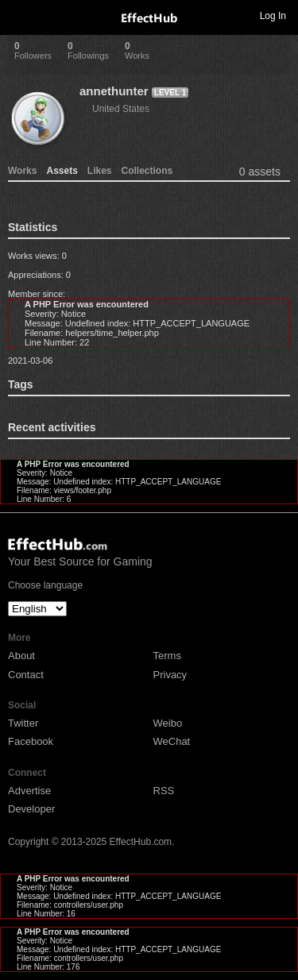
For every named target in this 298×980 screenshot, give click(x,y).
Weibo (168, 723)
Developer (31, 809)
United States (121, 109)
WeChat (172, 741)
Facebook (31, 741)
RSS (164, 791)
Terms (167, 656)
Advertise (29, 791)
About (21, 656)
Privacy (170, 675)
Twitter (23, 723)
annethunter (114, 91)
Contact (26, 675)
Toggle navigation (19, 15)
